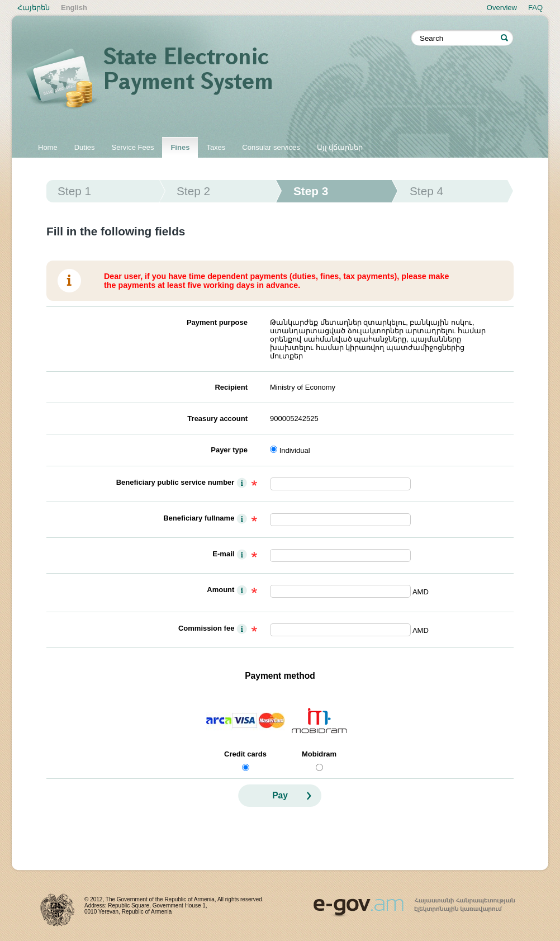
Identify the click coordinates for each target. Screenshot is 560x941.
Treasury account (217, 419)
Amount (220, 590)
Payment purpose (217, 322)
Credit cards (245, 754)
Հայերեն (34, 8)
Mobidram (319, 754)
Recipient (231, 387)
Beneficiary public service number (175, 482)
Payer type (229, 450)
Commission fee (206, 628)
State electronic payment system (219, 79)
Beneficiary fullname (199, 518)
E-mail (223, 554)
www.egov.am (414, 902)
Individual (295, 450)
